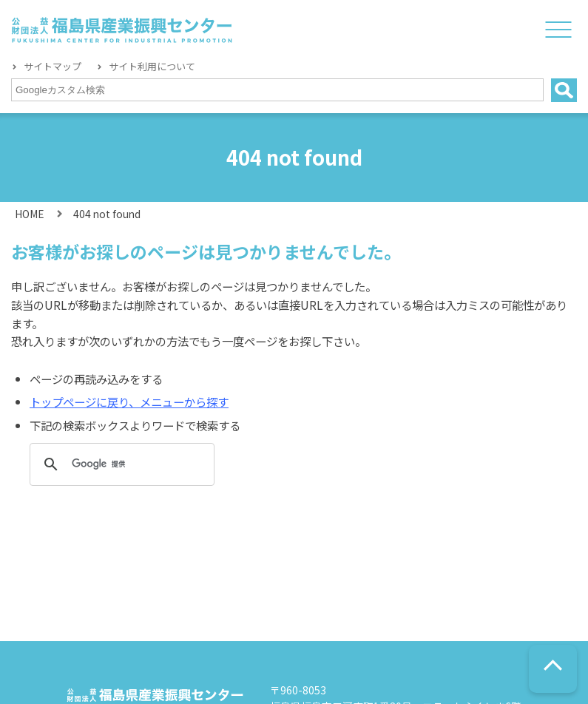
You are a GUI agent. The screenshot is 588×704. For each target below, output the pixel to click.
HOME (29, 214)
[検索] (120, 464)
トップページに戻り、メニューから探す (129, 402)
